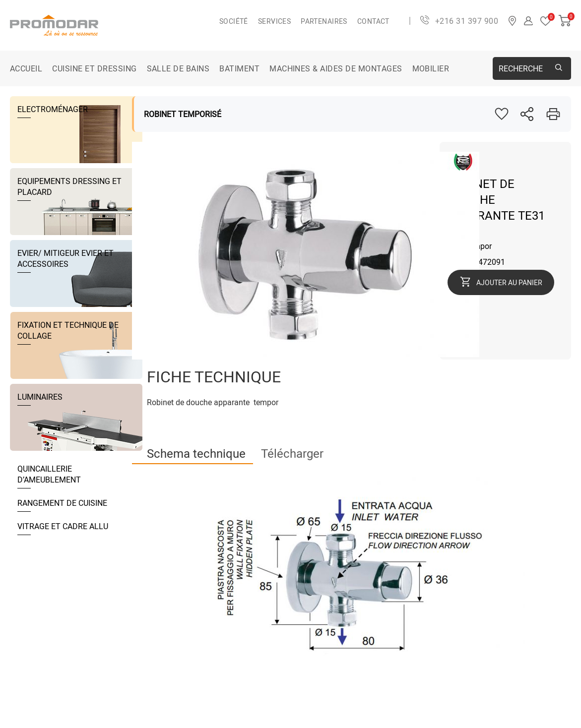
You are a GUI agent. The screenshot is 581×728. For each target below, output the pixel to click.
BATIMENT (239, 68)
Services (274, 21)
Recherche (521, 68)
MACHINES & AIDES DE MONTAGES (336, 68)
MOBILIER (431, 68)
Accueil (26, 68)
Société (234, 21)
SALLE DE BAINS (178, 68)
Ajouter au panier (509, 282)
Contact (373, 21)
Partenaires (324, 21)
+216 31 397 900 (467, 21)
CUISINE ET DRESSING (94, 68)
